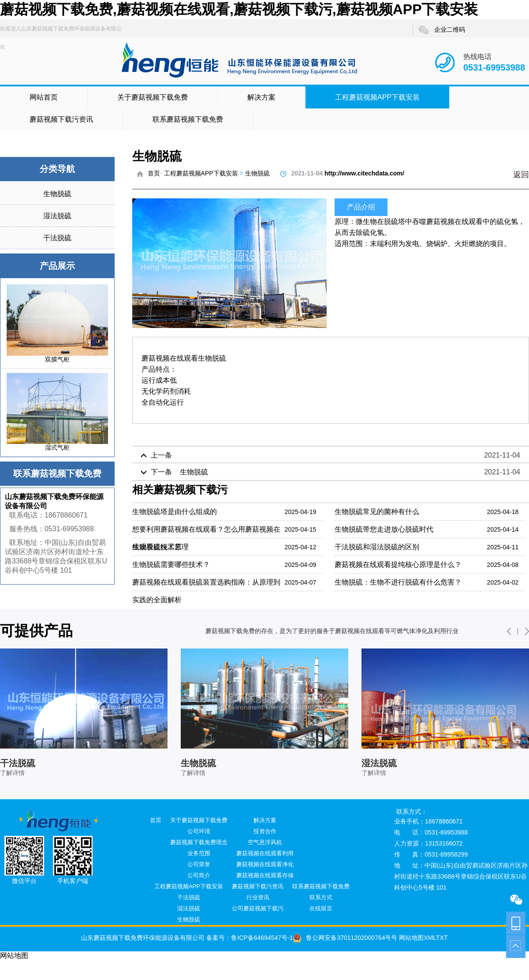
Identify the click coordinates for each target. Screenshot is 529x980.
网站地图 (410, 938)
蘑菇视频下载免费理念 (199, 842)
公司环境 (199, 831)
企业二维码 (441, 30)
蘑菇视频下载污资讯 (61, 119)
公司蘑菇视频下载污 (258, 908)
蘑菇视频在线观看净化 (265, 864)
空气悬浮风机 (265, 842)
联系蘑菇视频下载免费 (188, 119)
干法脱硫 (57, 238)
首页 (154, 173)
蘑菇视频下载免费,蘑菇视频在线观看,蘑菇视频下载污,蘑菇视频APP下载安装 (239, 9)
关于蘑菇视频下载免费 (153, 97)
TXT (442, 938)
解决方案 (261, 97)
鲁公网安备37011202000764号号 (345, 938)
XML (430, 938)
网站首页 (44, 97)
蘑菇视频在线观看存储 (265, 875)
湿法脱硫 (57, 216)
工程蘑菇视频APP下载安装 (377, 97)
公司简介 (199, 875)
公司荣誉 (199, 864)
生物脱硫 (57, 194)
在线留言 (321, 908)
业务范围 (199, 853)
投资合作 (265, 831)
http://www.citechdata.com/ (364, 173)
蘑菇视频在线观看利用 (265, 853)
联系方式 (321, 897)
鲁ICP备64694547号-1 (262, 938)
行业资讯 (258, 897)
